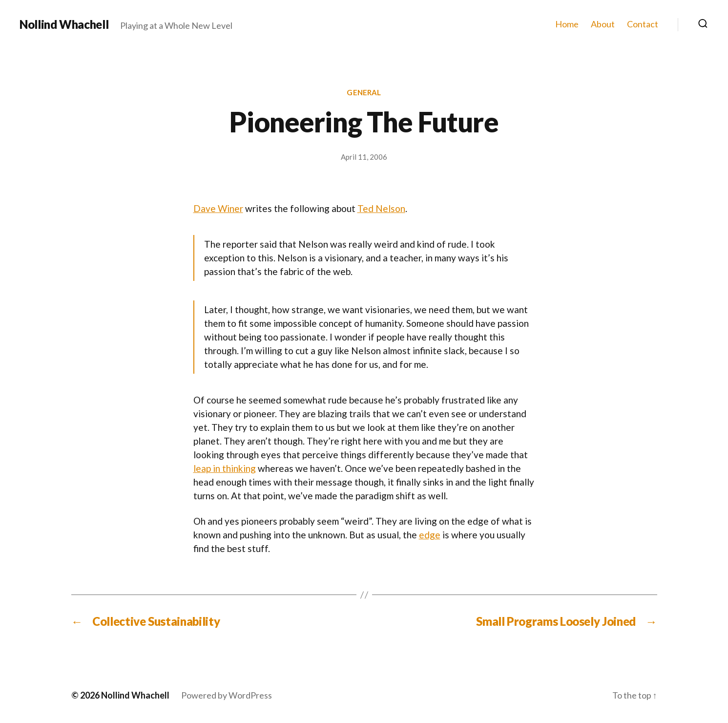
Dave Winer (218, 208)
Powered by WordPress (227, 695)
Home (567, 24)
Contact (643, 24)
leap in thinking (225, 468)
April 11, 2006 (364, 157)
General (364, 92)
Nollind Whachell (64, 24)
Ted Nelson (381, 208)
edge (430, 535)
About (603, 24)
